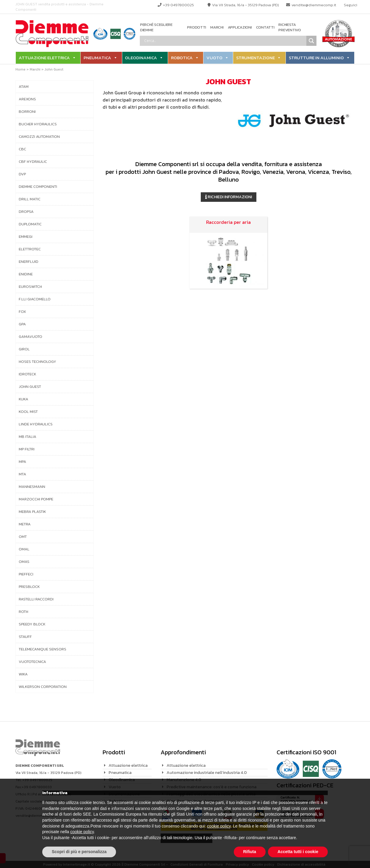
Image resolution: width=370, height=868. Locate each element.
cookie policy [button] (219, 826)
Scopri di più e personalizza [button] (79, 852)
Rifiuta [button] (250, 852)
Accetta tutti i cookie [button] (298, 852)
